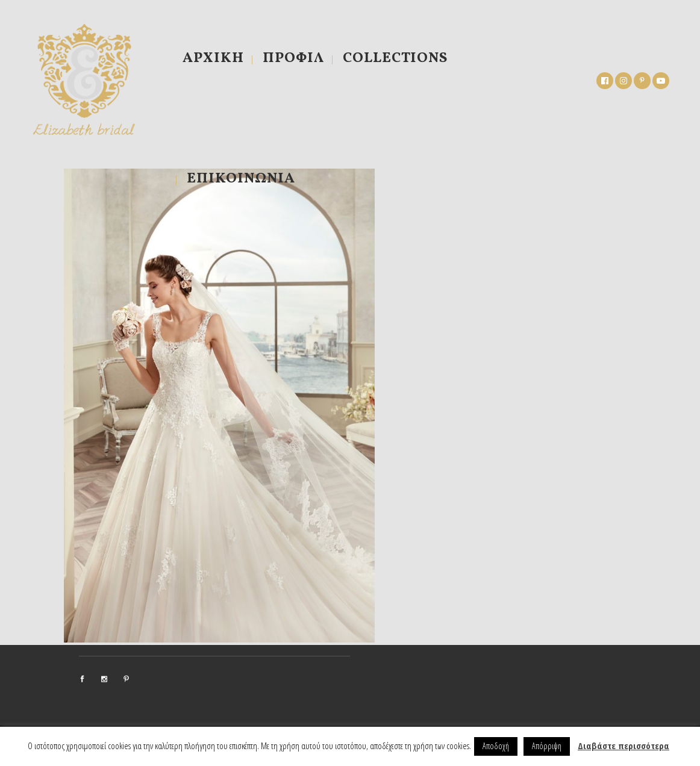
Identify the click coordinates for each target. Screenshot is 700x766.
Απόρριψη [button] (547, 746)
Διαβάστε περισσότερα (623, 746)
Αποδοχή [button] (496, 746)
